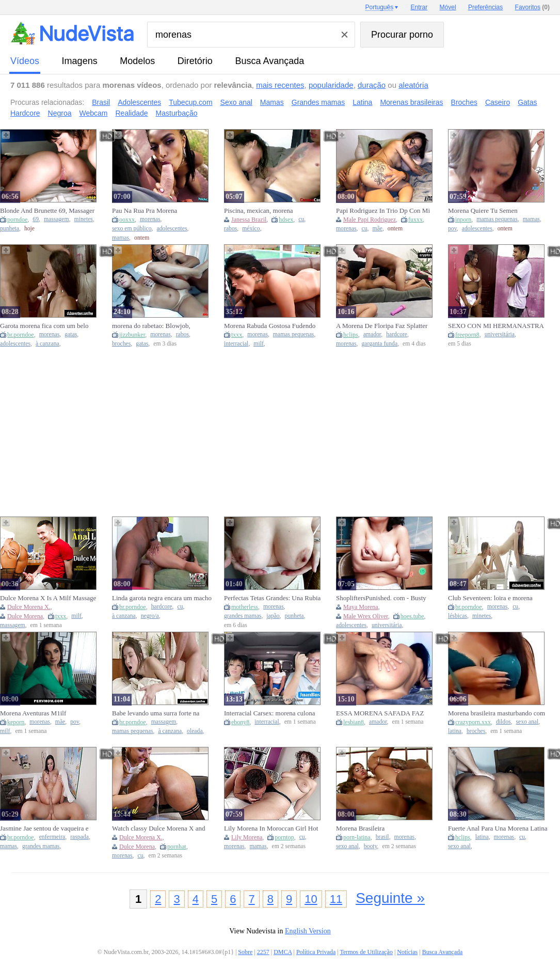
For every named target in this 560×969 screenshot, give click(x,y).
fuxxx (415, 220)
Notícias (407, 952)
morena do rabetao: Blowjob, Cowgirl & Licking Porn (151, 326)
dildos (503, 722)
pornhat (177, 847)
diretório (195, 61)
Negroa (60, 113)
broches (121, 344)
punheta (10, 229)
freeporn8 (467, 335)
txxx (237, 335)
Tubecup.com (190, 102)
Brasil (101, 102)
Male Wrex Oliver (366, 616)
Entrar (419, 7)
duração (372, 85)
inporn (463, 220)
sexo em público (132, 229)
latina (455, 731)
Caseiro (498, 102)
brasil (382, 837)
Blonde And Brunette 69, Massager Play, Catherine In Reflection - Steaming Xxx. (47, 211)
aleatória (413, 85)
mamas (121, 238)
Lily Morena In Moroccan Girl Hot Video (271, 829)
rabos (230, 229)
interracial (236, 344)
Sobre (245, 952)
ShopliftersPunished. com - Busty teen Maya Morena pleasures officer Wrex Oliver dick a (384, 598)
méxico (251, 229)
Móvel (448, 7)
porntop (284, 837)
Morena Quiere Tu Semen (483, 210)
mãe (377, 229)
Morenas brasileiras (411, 102)
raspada (79, 837)
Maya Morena (361, 607)
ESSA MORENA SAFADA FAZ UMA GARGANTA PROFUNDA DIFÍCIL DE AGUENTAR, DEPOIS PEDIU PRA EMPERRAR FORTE (385, 713)
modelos (137, 61)
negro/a (150, 616)
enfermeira (52, 837)
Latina (362, 102)
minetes (84, 219)
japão (273, 616)
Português (379, 7)
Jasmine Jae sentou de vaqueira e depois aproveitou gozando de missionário (44, 829)
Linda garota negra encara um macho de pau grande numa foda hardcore (162, 598)
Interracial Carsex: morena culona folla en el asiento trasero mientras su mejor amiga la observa (274, 713)
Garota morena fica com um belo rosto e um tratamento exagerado (44, 326)
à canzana (47, 344)
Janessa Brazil (249, 220)
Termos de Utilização (366, 952)
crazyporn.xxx (473, 722)
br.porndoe (21, 335)
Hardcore (25, 113)
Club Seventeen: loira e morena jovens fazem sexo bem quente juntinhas (490, 598)
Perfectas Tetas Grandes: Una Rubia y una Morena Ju (272, 598)
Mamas (272, 102)
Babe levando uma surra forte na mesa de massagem (156, 713)
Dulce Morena (25, 616)
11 (336, 899)
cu (301, 219)
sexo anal (527, 722)
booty (371, 846)
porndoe (17, 220)
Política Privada (316, 952)
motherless (245, 607)
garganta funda (380, 344)
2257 (263, 952)
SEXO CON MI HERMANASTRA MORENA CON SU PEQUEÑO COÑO (496, 326)
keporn (16, 722)
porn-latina (357, 837)
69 (36, 219)
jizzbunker (132, 335)
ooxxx (127, 220)
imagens (80, 61)
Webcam (94, 113)
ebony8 (240, 722)
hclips (351, 335)
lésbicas (458, 616)
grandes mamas (243, 616)
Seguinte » (390, 898)
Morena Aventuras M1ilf (33, 713)
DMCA (283, 952)
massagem (57, 219)
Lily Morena (247, 837)
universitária (500, 334)
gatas (71, 334)
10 (311, 899)
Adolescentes (139, 102)
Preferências (485, 7)
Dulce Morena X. (29, 607)
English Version (308, 931)
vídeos (25, 61)
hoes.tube (412, 616)
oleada (195, 731)
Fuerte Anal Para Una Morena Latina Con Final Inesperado (498, 829)
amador (372, 334)
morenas (150, 219)
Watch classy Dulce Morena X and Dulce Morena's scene (159, 829)
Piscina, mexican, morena (259, 210)
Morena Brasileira (360, 828)
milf (258, 344)
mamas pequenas (497, 219)
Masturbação (177, 113)
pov (452, 229)
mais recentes (280, 85)
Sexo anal (236, 102)
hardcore (397, 334)
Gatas (527, 102)
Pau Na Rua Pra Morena (145, 210)
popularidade (331, 85)
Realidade (132, 113)
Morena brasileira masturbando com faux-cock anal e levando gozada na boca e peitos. (497, 713)
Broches (464, 102)
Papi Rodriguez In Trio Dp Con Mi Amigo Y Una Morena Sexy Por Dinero (383, 211)
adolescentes (172, 229)
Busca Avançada (269, 61)
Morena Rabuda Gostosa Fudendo (270, 326)
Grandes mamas (318, 102)
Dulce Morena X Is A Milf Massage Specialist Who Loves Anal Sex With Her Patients (50, 598)
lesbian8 (354, 722)
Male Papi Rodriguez (370, 220)
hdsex (286, 220)
